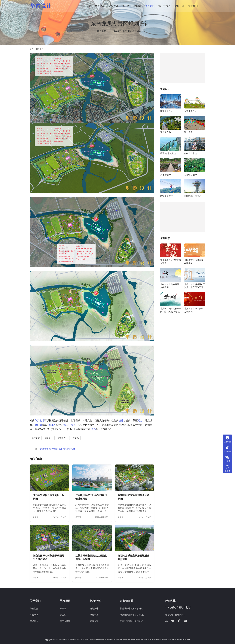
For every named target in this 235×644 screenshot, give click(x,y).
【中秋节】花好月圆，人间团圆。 (171, 286)
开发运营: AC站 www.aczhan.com (178, 640)
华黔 (94, 429)
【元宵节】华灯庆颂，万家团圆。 (195, 310)
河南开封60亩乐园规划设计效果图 (134, 497)
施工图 (126, 6)
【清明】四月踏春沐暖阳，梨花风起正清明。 (171, 310)
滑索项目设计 (167, 196)
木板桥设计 (165, 175)
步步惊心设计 (190, 175)
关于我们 (193, 6)
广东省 (36, 438)
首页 (89, 6)
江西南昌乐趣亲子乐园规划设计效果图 (134, 557)
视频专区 (94, 615)
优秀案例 (150, 6)
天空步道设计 (190, 111)
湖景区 (49, 438)
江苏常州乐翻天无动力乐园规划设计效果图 (91, 557)
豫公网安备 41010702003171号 (151, 640)
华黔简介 (34, 608)
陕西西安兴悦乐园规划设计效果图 (49, 497)
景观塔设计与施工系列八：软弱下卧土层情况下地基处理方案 (132, 608)
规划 (140, 421)
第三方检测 (164, 6)
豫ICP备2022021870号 (129, 640)
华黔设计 (39, 421)
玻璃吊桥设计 (167, 111)
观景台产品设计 (168, 132)
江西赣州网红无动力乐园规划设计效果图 (91, 497)
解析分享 (179, 6)
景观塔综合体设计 (193, 196)
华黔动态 (100, 6)
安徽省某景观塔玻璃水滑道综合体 (57, 449)
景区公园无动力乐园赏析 (131, 621)
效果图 (137, 6)
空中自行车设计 (192, 153)
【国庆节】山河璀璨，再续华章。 (195, 262)
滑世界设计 (189, 132)
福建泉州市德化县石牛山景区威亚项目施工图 (132, 615)
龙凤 (77, 438)
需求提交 (34, 621)
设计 (121, 421)
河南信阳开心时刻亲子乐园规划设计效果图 (49, 557)
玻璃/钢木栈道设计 (169, 153)
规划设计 (113, 6)
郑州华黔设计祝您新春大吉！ (171, 262)
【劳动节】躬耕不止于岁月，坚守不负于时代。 (195, 286)
